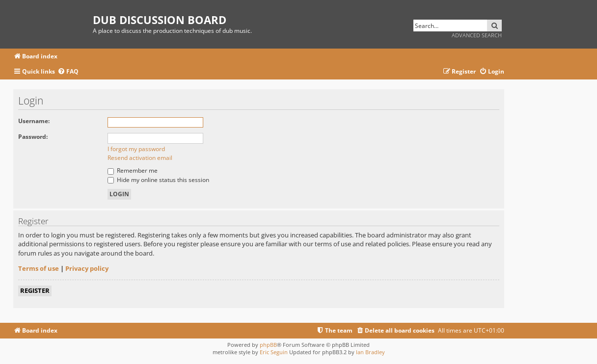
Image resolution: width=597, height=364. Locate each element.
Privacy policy (87, 268)
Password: (33, 137)
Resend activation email (140, 158)
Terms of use (39, 268)
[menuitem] (68, 72)
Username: (34, 121)
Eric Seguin (274, 352)
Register (35, 290)
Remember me (133, 170)
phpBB (268, 345)
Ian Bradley (370, 352)
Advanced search (477, 35)
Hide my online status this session (158, 180)
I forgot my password (136, 149)
